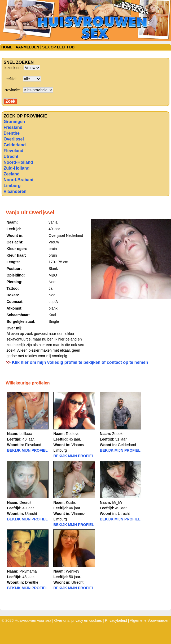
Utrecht (11, 157)
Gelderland (15, 145)
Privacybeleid (116, 620)
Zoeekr (118, 434)
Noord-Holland (18, 162)
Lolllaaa (26, 434)
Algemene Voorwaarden (150, 620)
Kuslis (71, 502)
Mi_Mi (117, 502)
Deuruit (25, 502)
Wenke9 (73, 571)
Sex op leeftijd (58, 47)
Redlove (73, 434)
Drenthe (11, 133)
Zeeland (11, 174)
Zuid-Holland (16, 168)
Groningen (14, 122)
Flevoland (13, 151)
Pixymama (28, 571)
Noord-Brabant (18, 180)
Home (7, 47)
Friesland (13, 127)
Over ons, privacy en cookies (78, 620)
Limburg (12, 186)
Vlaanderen (15, 191)
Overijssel (14, 139)
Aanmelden (27, 47)
